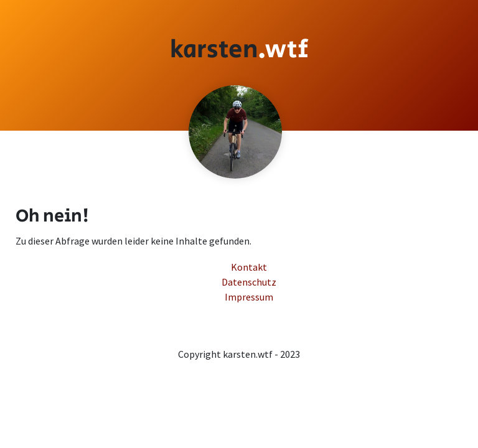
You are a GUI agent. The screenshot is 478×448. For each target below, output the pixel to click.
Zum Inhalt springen (236, 8)
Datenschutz (243, 8)
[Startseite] (239, 50)
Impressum (241, 8)
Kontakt (238, 8)
